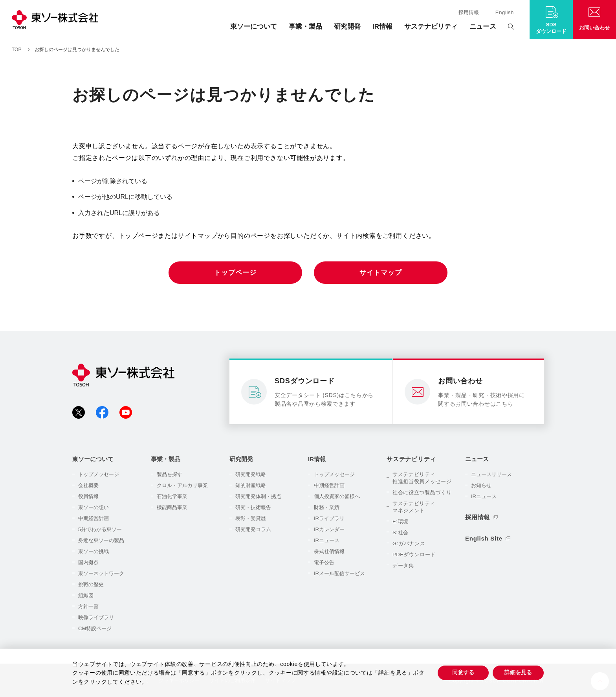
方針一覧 (88, 606)
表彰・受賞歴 (251, 518)
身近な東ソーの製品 (101, 540)
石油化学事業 (172, 496)
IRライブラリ (329, 518)
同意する (463, 672)
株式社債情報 (329, 551)
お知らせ (481, 485)
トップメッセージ (99, 474)
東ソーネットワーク (101, 573)
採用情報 (469, 12)
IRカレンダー (329, 529)
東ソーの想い (93, 507)
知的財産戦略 (251, 485)
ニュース (483, 27)
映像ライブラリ (96, 617)
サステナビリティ (431, 27)
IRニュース (327, 540)
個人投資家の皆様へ (337, 496)
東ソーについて (254, 27)
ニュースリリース (491, 474)
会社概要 (88, 485)
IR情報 (382, 27)
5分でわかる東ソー (100, 529)
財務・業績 (327, 507)
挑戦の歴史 (91, 584)
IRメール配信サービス (339, 573)
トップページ (235, 273)
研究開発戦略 (251, 474)
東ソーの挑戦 (93, 551)
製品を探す (170, 474)
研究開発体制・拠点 (258, 496)
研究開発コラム (253, 529)
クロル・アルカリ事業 (182, 485)
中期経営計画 (93, 518)
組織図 (86, 595)
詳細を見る (518, 672)
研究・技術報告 (253, 507)
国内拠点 (88, 562)
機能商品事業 (172, 507)
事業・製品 (305, 27)
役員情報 (88, 496)
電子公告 (324, 562)
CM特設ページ (95, 628)
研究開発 (347, 27)
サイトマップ (380, 273)
